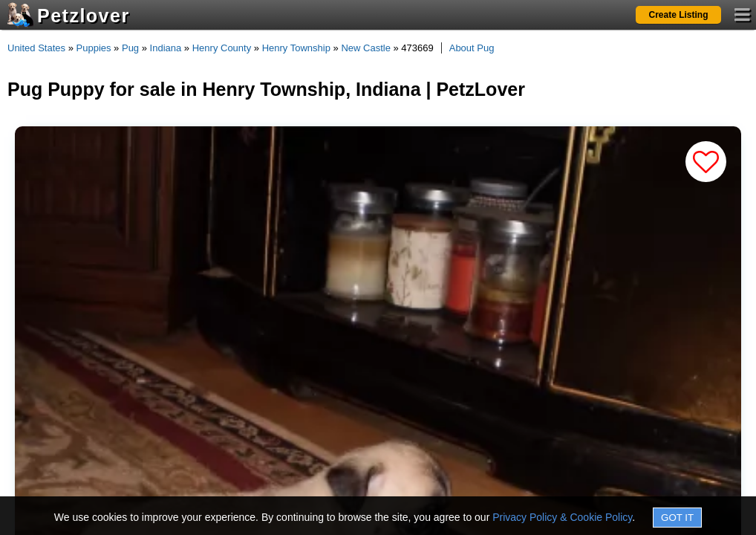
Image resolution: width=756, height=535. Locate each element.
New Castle (365, 48)
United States (36, 48)
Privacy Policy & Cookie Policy (562, 517)
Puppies (94, 48)
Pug (130, 48)
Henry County (222, 48)
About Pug (472, 48)
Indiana (166, 48)
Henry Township (296, 48)
